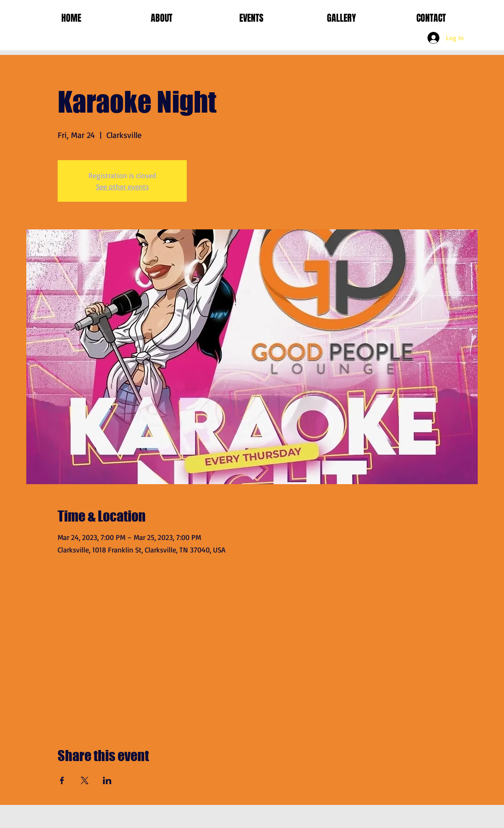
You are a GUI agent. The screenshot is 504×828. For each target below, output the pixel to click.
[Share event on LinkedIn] (107, 780)
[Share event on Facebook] (62, 780)
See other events (122, 186)
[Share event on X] (85, 780)
